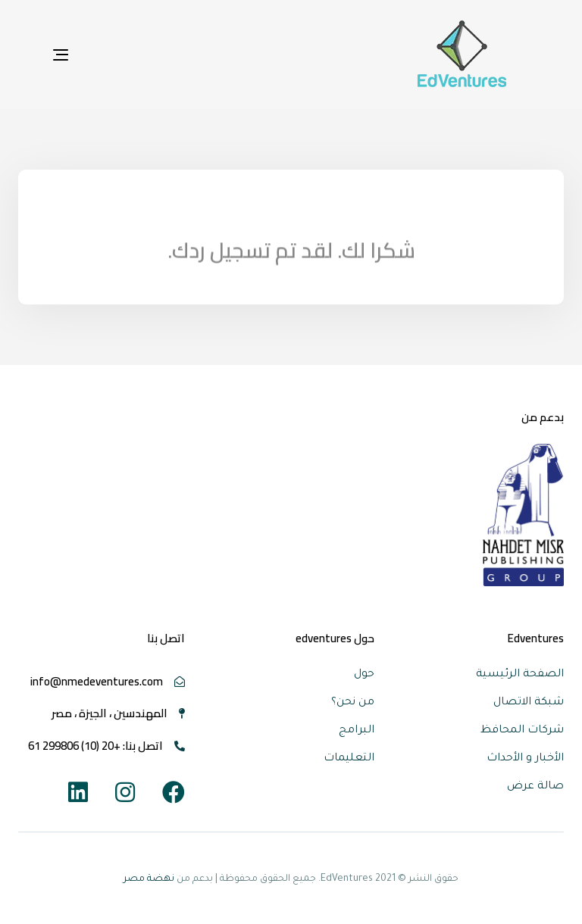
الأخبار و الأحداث (525, 759)
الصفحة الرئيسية (520, 675)
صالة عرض (535, 787)
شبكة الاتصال (529, 703)
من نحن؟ (353, 703)
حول (364, 675)
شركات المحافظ (522, 731)
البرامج (357, 731)
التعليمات (349, 759)
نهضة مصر (149, 879)
